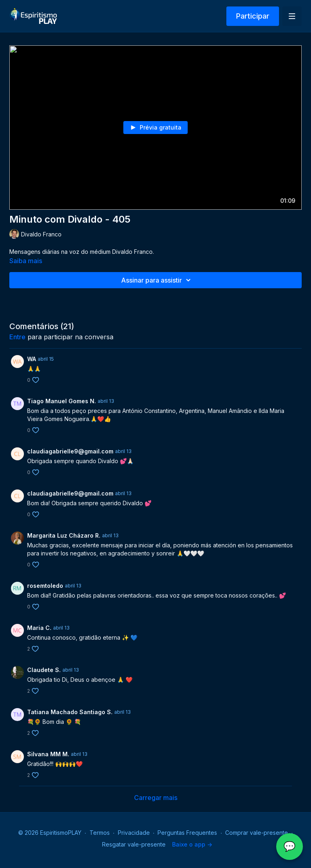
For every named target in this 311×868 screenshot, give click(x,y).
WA (32, 359)
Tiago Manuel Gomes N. (62, 401)
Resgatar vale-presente (134, 844)
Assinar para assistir (157, 280)
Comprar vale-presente (257, 833)
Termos (100, 833)
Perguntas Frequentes (187, 833)
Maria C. (39, 628)
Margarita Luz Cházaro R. (64, 535)
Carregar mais (156, 798)
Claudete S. (44, 670)
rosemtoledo (45, 586)
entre (17, 337)
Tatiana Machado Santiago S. (70, 712)
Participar (253, 16)
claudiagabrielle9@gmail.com (70, 451)
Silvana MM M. (48, 754)
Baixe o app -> (192, 844)
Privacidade (134, 833)
